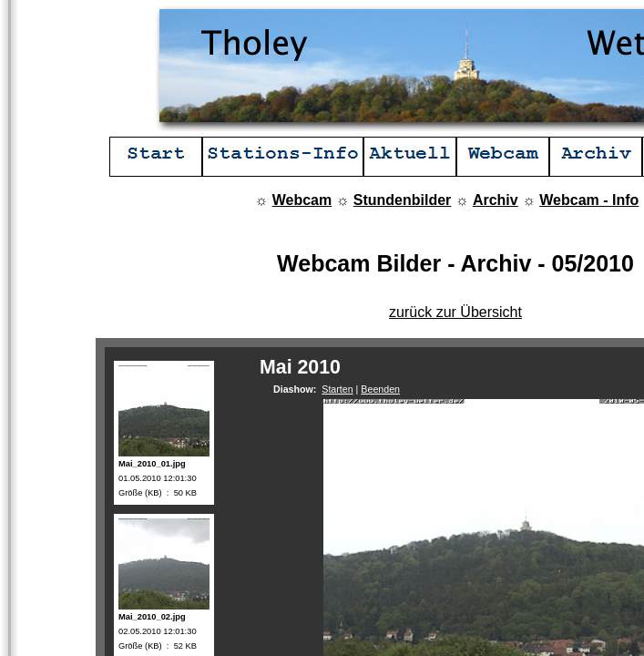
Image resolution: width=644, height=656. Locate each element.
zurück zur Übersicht (455, 312)
